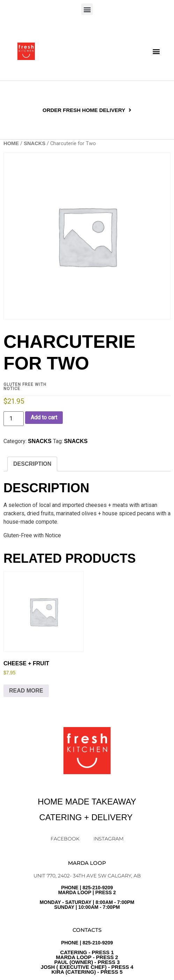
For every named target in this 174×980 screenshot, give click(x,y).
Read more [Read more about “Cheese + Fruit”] (26, 691)
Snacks (76, 441)
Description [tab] (32, 464)
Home (11, 143)
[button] (87, 9)
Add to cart (44, 417)
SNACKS (35, 143)
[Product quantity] (14, 419)
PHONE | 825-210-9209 (87, 957)
